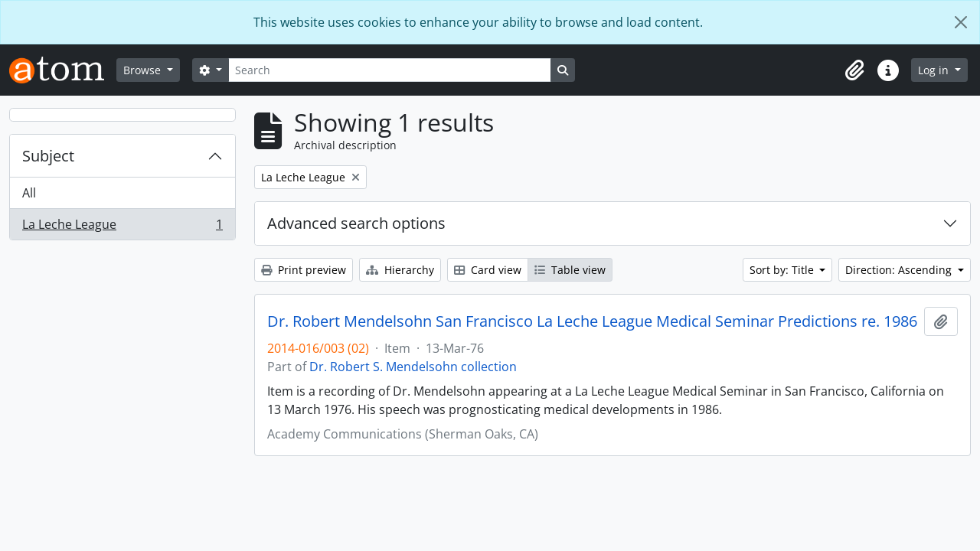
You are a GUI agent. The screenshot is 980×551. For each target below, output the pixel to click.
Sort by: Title (783, 270)
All (29, 193)
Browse (144, 70)
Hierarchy (400, 270)
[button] (854, 70)
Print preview (304, 270)
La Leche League (122, 227)
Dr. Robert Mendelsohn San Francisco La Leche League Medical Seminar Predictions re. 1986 (592, 321)
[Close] (961, 22)
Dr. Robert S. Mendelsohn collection (413, 367)
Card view (488, 270)
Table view (570, 270)
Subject (48, 156)
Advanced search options (356, 223)
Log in (935, 70)
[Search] (390, 70)
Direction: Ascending (900, 270)
